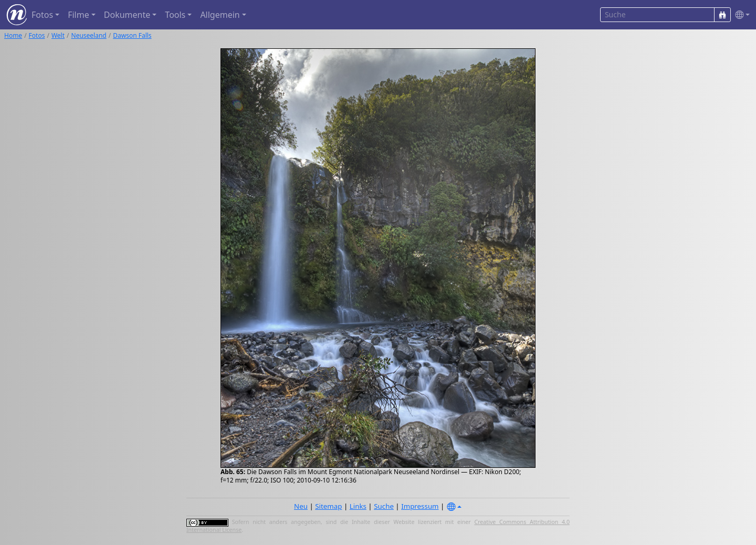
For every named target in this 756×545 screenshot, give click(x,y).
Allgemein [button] (220, 15)
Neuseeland (89, 35)
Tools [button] (175, 15)
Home (13, 35)
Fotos (37, 35)
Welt (58, 35)
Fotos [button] (42, 15)
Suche (384, 506)
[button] (740, 15)
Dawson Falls (132, 35)
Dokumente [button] (127, 15)
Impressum (420, 506)
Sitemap (328, 506)
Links (358, 506)
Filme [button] (78, 15)
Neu (301, 506)
